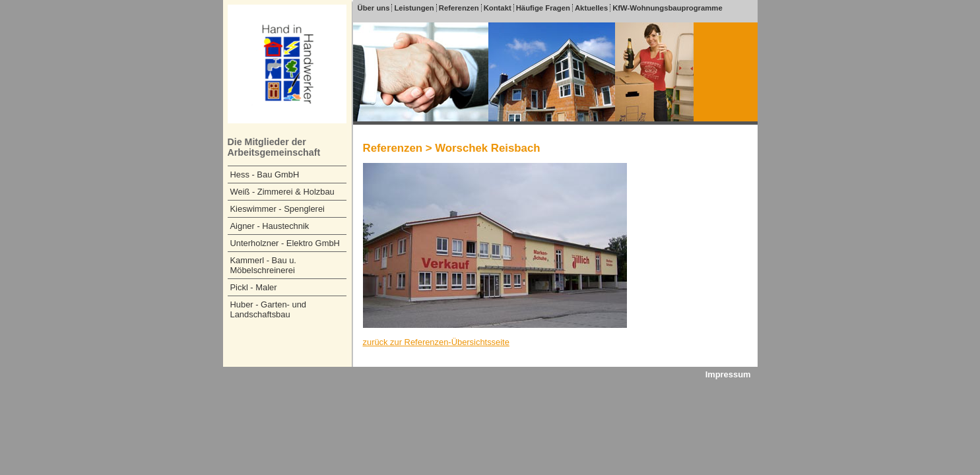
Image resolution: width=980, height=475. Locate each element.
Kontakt (498, 8)
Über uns (374, 8)
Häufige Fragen (543, 8)
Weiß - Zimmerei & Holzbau (282, 192)
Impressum (728, 374)
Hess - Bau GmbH (265, 174)
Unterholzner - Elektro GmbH (285, 243)
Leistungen (414, 8)
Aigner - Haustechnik (270, 226)
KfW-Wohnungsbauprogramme (668, 8)
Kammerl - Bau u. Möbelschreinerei (263, 265)
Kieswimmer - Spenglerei (278, 209)
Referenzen (459, 8)
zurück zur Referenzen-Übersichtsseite (436, 342)
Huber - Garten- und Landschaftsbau (269, 309)
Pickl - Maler (254, 287)
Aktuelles (591, 8)
